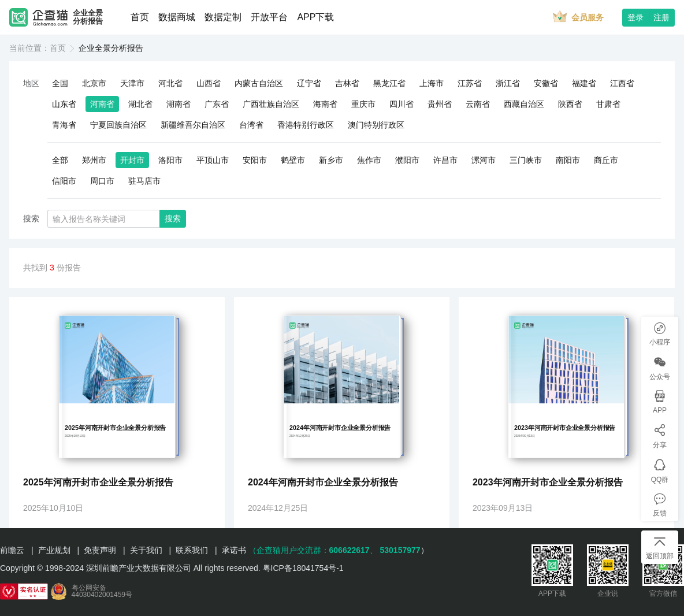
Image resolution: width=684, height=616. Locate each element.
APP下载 (315, 17)
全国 (60, 83)
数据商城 (177, 17)
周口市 (102, 181)
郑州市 (94, 160)
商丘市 (606, 160)
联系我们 (192, 550)
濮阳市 (407, 160)
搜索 (173, 218)
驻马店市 (144, 181)
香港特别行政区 (306, 125)
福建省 (584, 83)
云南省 (478, 104)
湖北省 (140, 104)
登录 (635, 17)
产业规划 (54, 550)
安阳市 (255, 160)
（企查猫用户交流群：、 (313, 550)
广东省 (217, 104)
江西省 (622, 83)
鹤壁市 (293, 160)
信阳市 (64, 181)
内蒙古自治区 (259, 83)
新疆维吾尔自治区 (193, 125)
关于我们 (146, 550)
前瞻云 (12, 550)
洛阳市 (170, 160)
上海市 (432, 83)
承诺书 (234, 550)
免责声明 (100, 550)
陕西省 (570, 104)
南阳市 (568, 160)
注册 (661, 17)
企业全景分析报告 (88, 17)
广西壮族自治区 (271, 104)
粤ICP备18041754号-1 (303, 568)
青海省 (64, 125)
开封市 (132, 160)
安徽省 (546, 83)
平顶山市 (213, 160)
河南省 (102, 104)
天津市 (132, 83)
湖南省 (179, 104)
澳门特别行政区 (376, 125)
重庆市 (363, 104)
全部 (60, 160)
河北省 (170, 83)
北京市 (94, 83)
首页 (140, 17)
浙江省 (508, 83)
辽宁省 (309, 83)
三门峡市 (526, 160)
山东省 (64, 104)
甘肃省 (608, 104)
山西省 (209, 83)
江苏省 (470, 83)
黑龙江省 (389, 83)
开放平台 (269, 17)
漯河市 (484, 160)
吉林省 (347, 83)
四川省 (402, 104)
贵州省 (440, 104)
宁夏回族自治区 (118, 125)
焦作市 (369, 160)
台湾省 (251, 125)
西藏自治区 (524, 104)
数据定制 (223, 17)
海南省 (325, 104)
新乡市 (331, 160)
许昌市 (445, 160)
